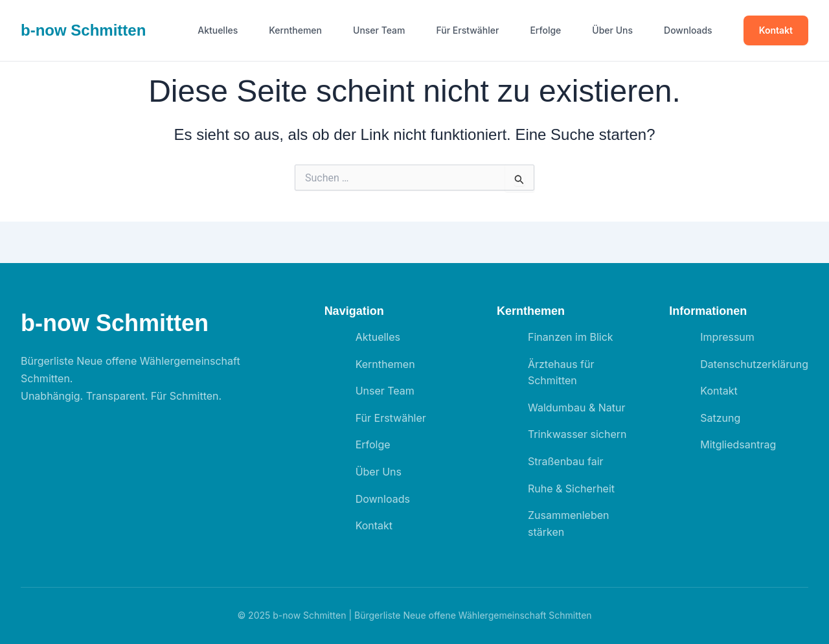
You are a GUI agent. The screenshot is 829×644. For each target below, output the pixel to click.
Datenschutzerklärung (754, 364)
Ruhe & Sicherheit (571, 489)
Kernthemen (295, 30)
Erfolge (545, 30)
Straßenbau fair (566, 461)
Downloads (688, 30)
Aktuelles (218, 30)
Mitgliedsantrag (738, 444)
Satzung (720, 418)
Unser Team (379, 30)
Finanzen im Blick (571, 337)
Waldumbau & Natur (577, 408)
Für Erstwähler (468, 30)
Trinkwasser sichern (577, 434)
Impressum (727, 337)
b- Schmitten (83, 30)
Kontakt (776, 30)
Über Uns (612, 30)
